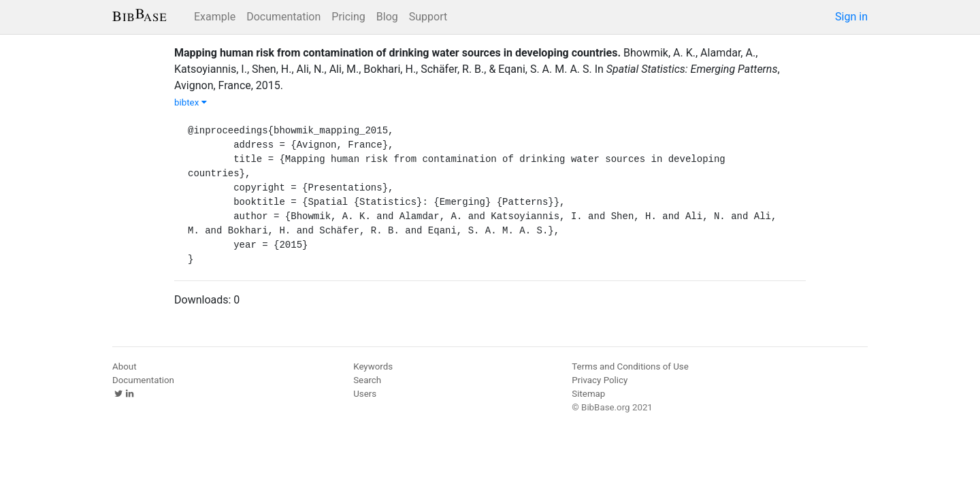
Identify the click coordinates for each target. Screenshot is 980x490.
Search (367, 380)
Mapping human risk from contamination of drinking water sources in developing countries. (397, 53)
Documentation (283, 17)
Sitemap (588, 394)
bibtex (191, 102)
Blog (387, 17)
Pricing (348, 17)
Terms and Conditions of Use (630, 366)
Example (215, 17)
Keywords (373, 366)
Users (365, 394)
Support (428, 17)
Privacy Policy (600, 380)
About (125, 366)
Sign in (851, 17)
